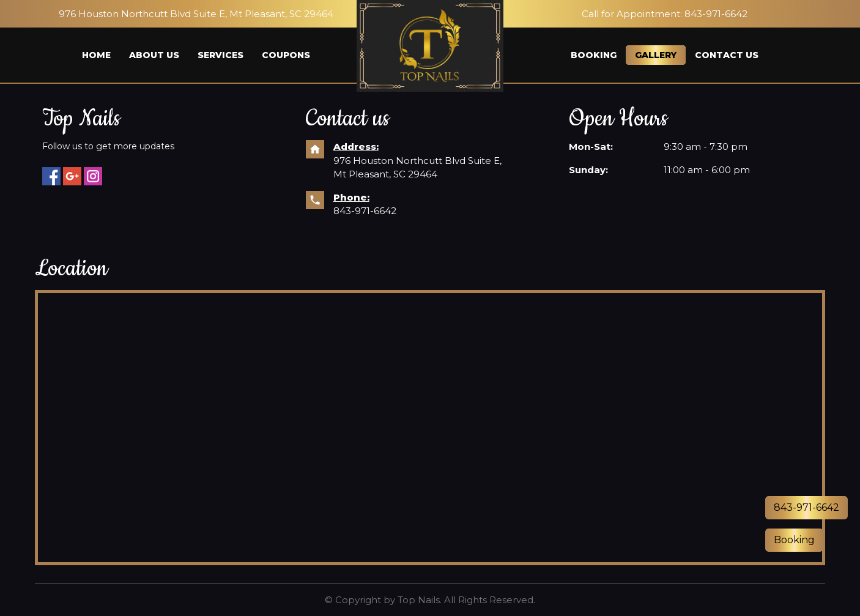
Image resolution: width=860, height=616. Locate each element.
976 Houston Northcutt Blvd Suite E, (419, 161)
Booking (594, 55)
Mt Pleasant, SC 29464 (385, 174)
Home (96, 55)
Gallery (656, 55)
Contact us (727, 55)
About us (154, 55)
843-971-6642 (365, 211)
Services (221, 55)
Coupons (286, 55)
